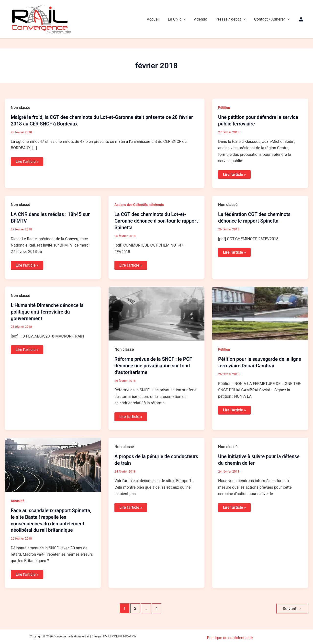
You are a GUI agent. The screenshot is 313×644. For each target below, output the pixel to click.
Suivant (292, 606)
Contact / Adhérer (272, 19)
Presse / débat (231, 19)
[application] (185, 19)
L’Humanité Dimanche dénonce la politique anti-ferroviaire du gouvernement (47, 311)
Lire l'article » (27, 161)
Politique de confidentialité (230, 635)
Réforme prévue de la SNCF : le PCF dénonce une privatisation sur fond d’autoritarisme (154, 365)
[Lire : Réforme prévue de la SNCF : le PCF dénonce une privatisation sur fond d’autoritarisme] (156, 312)
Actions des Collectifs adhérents (139, 204)
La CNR (179, 19)
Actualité (18, 499)
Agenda (202, 19)
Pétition (224, 108)
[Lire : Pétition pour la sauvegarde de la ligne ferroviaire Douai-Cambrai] (260, 312)
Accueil (155, 19)
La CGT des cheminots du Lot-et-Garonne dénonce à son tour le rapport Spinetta (156, 220)
